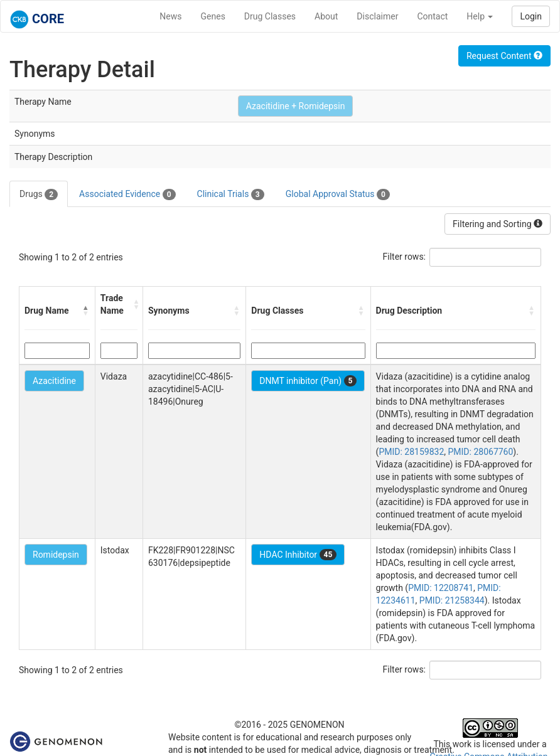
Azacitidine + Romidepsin (296, 106)
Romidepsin (56, 555)
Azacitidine (54, 381)
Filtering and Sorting (498, 224)
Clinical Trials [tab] (231, 194)
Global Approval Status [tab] (338, 194)
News (170, 16)
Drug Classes (270, 16)
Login (531, 16)
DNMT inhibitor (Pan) (308, 381)
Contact (432, 16)
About (326, 16)
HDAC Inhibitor (298, 555)
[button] (86, 311)
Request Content (504, 56)
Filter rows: (405, 257)
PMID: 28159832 (411, 452)
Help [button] (480, 16)
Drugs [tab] (39, 194)
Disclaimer (377, 16)
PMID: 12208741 (441, 588)
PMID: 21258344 (452, 600)
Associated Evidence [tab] (127, 194)
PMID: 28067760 (481, 452)
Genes (213, 16)
